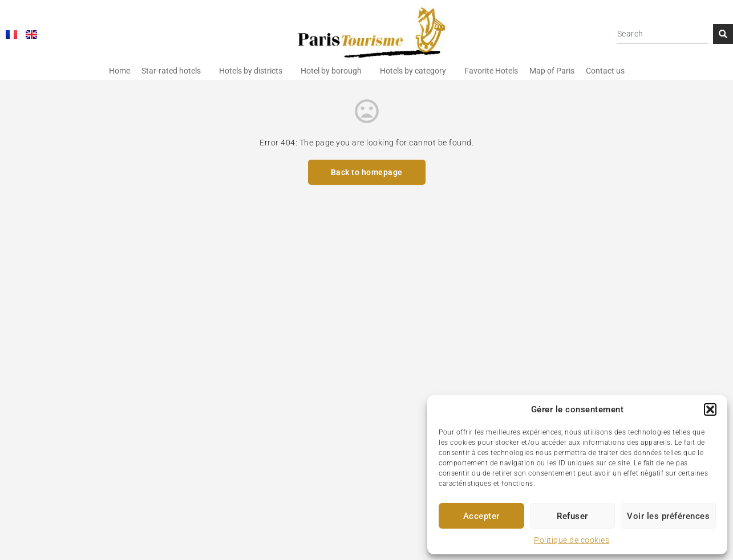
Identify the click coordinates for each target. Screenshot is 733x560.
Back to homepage (367, 172)
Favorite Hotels (491, 71)
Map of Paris (552, 71)
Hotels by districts (251, 71)
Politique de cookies (572, 540)
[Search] (723, 34)
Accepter (481, 516)
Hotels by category (413, 71)
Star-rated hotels (171, 71)
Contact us (605, 71)
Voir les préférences (668, 516)
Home (120, 71)
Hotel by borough (331, 71)
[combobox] (663, 34)
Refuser (572, 516)
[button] (710, 409)
